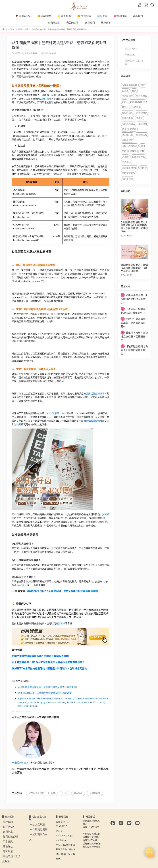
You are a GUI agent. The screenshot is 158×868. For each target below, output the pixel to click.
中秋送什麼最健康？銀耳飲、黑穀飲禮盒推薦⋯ (134, 323)
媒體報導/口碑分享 (134, 62)
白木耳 (125, 91)
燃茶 (142, 151)
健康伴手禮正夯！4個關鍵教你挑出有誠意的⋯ (134, 299)
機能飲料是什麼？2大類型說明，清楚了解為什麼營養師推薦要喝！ (64, 591)
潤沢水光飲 (127, 135)
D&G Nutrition (138, 102)
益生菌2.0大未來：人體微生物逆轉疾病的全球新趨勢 (45, 693)
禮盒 (124, 129)
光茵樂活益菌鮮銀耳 (94, 394)
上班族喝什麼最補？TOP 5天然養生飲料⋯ (134, 311)
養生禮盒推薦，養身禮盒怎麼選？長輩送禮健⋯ (134, 336)
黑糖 (124, 151)
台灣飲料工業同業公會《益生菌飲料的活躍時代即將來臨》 (48, 687)
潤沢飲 (133, 129)
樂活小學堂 (131, 49)
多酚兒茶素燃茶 (130, 146)
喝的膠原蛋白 (129, 124)
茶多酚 (125, 157)
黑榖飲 (125, 107)
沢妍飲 (139, 118)
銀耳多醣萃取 (138, 157)
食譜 (134, 91)
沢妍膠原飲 (142, 113)
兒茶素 (133, 151)
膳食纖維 (90, 421)
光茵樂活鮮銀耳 (36, 793)
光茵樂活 (136, 107)
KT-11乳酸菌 (53, 413)
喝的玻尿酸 (142, 135)
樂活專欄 (60, 624)
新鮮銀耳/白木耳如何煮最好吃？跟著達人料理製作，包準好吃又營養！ (51, 668)
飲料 (64, 793)
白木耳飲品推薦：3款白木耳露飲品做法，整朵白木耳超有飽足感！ (48, 662)
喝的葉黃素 (127, 179)
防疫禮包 (126, 162)
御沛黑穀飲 (142, 96)
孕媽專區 (130, 55)
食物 (97, 421)
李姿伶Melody (20, 762)
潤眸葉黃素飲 (129, 173)
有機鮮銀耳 (127, 96)
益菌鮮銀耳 (45, 99)
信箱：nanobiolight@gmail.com (65, 835)
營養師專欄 (127, 118)
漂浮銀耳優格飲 (130, 168)
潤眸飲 (144, 168)
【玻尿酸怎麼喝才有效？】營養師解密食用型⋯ (134, 350)
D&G (124, 102)
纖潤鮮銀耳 (127, 113)
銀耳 (19, 424)
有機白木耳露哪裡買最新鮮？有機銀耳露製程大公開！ (42, 656)
